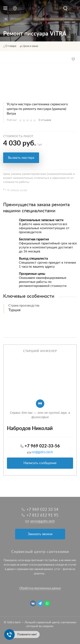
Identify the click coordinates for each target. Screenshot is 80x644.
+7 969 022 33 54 (42, 510)
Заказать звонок (40, 534)
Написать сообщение (40, 463)
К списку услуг (17, 190)
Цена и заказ (30, 46)
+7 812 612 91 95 (42, 515)
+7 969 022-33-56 (42, 446)
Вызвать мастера (21, 158)
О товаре (11, 46)
